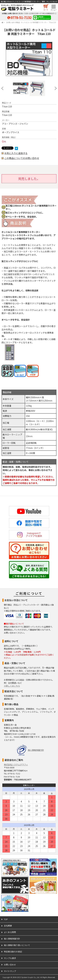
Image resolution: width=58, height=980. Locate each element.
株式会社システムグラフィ (16, 765)
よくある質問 (10, 932)
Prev (2, 88)
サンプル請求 (10, 958)
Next (56, 88)
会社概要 (8, 926)
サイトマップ (10, 971)
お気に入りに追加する (16, 153)
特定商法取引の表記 (13, 952)
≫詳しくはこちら (12, 686)
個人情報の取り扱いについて (17, 945)
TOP (6, 919)
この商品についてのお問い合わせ (22, 158)
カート (46, 10)
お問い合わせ (10, 965)
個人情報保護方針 (36, 750)
